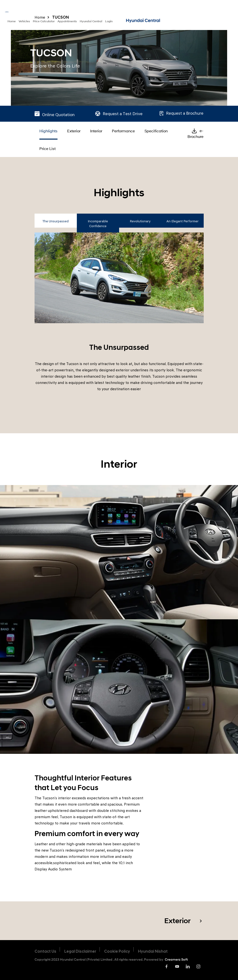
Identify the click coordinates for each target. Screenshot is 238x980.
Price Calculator (44, 21)
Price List (47, 148)
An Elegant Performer (183, 221)
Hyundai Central (91, 21)
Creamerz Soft (176, 959)
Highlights (48, 131)
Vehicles (24, 21)
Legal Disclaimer (80, 951)
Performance (123, 131)
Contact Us (45, 951)
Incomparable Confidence (98, 224)
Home (12, 21)
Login (109, 21)
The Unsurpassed (56, 221)
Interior (96, 131)
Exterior (74, 131)
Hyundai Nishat (153, 951)
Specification (156, 131)
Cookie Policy (117, 951)
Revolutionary (140, 221)
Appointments (67, 21)
